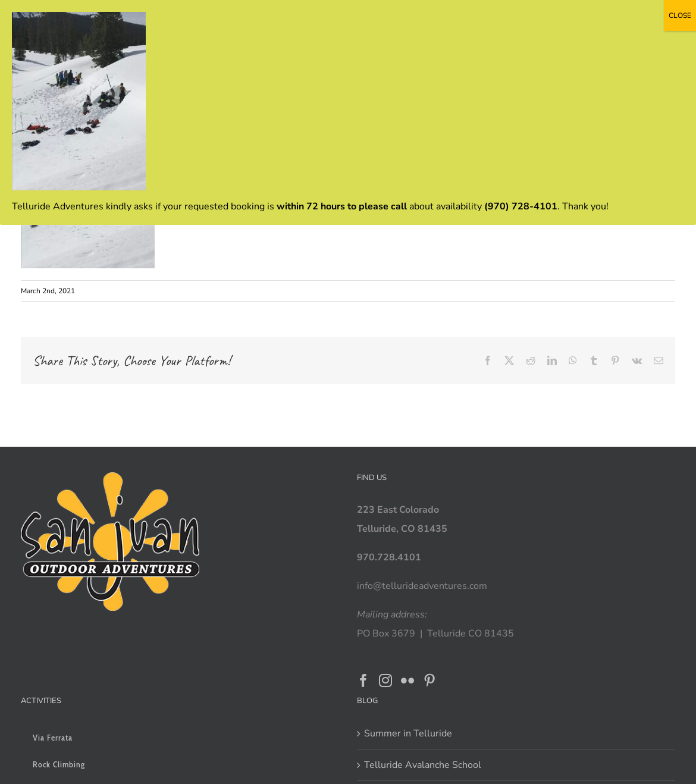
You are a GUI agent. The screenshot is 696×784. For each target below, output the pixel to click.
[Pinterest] (429, 680)
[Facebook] (363, 680)
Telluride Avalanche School (423, 765)
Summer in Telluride (408, 733)
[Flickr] (407, 680)
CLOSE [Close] (680, 15)
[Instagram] (385, 680)
